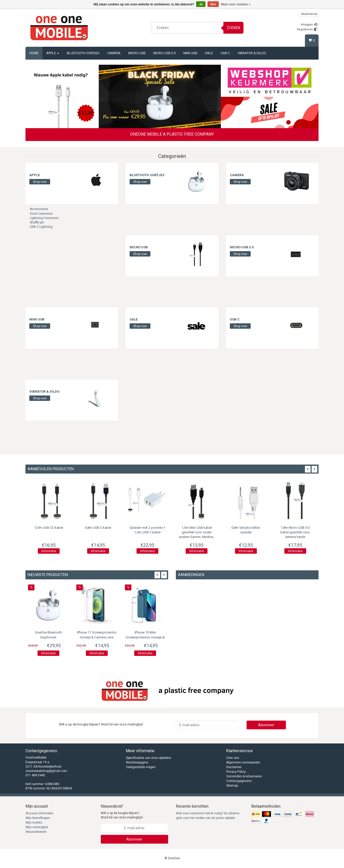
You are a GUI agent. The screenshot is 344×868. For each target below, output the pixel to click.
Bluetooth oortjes (83, 53)
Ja (201, 4)
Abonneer (266, 725)
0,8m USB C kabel (98, 528)
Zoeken (233, 28)
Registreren (307, 29)
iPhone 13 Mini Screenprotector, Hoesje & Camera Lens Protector (145, 637)
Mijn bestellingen (38, 818)
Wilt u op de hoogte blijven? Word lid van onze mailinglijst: (122, 815)
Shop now (40, 182)
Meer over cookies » (236, 4)
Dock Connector (41, 214)
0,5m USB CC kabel (49, 528)
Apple (53, 53)
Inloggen (309, 25)
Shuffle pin (37, 222)
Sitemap (232, 786)
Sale (209, 53)
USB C (225, 53)
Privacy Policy (236, 772)
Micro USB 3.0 (164, 53)
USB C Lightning (41, 227)
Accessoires (39, 209)
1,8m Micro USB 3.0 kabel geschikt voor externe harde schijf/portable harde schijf (295, 537)
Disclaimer (234, 767)
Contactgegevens (239, 781)
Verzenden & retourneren (244, 776)
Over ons (233, 758)
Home (34, 53)
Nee (213, 4)
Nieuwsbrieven (36, 832)
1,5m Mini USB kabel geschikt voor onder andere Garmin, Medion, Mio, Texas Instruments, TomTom (197, 537)
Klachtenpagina (137, 762)
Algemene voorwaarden (243, 762)
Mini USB (190, 53)
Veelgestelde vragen (141, 767)
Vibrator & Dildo (252, 53)
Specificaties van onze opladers (149, 758)
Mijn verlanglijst (37, 827)
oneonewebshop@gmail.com (46, 771)
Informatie (49, 551)
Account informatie (39, 813)
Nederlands (309, 14)
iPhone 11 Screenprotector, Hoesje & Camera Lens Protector (97, 637)
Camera (114, 53)
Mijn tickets (34, 823)
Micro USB (137, 53)
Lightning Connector (44, 218)
